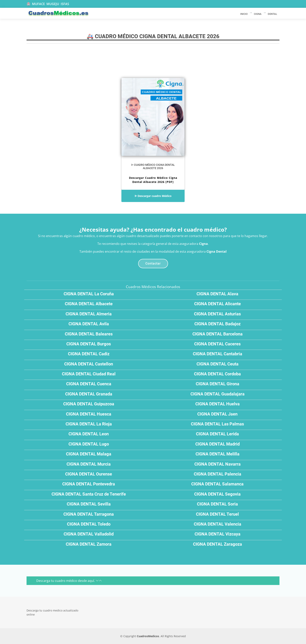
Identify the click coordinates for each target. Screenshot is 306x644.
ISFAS (65, 4)
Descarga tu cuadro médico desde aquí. (69, 581)
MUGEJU (53, 4)
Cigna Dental (217, 251)
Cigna (203, 244)
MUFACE (38, 4)
